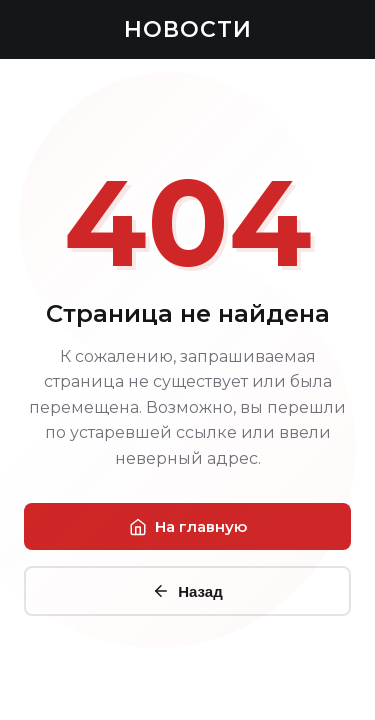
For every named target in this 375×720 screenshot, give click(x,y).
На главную (188, 526)
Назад (187, 591)
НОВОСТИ (188, 29)
